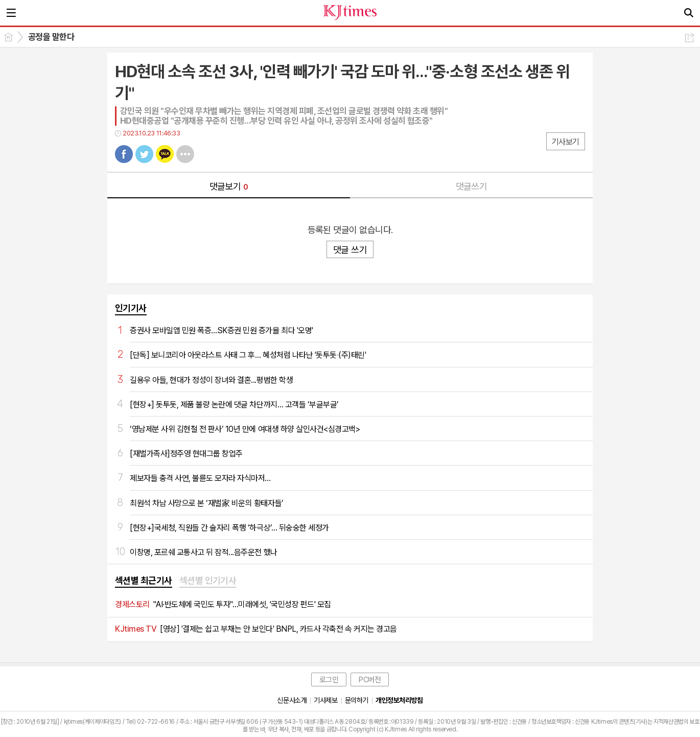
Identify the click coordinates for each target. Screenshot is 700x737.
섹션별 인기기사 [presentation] (208, 580)
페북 (124, 154)
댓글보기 (229, 186)
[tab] (144, 581)
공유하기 (690, 38)
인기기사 (131, 308)
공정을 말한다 (51, 37)
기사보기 (566, 142)
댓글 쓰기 (350, 250)
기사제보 (325, 700)
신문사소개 (292, 700)
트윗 (144, 154)
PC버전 (370, 680)
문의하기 (357, 700)
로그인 (329, 680)
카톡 (165, 154)
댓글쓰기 (472, 186)
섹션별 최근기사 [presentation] (144, 580)
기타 (185, 154)
